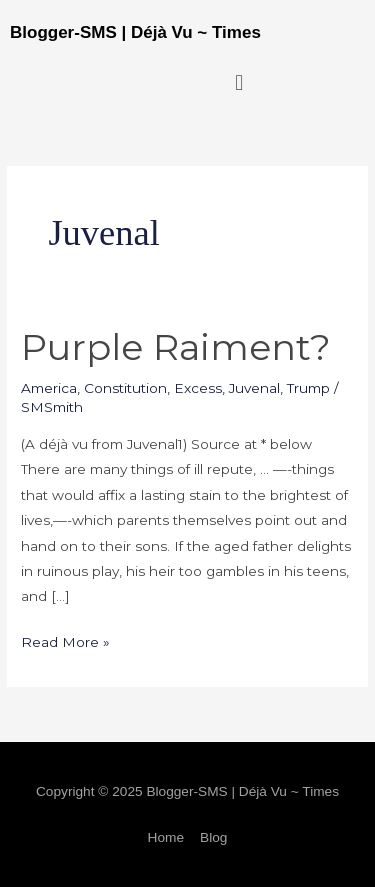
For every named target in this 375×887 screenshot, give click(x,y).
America (49, 388)
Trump (308, 388)
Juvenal (254, 388)
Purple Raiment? (176, 347)
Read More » (65, 640)
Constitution (125, 388)
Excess (198, 388)
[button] (239, 82)
